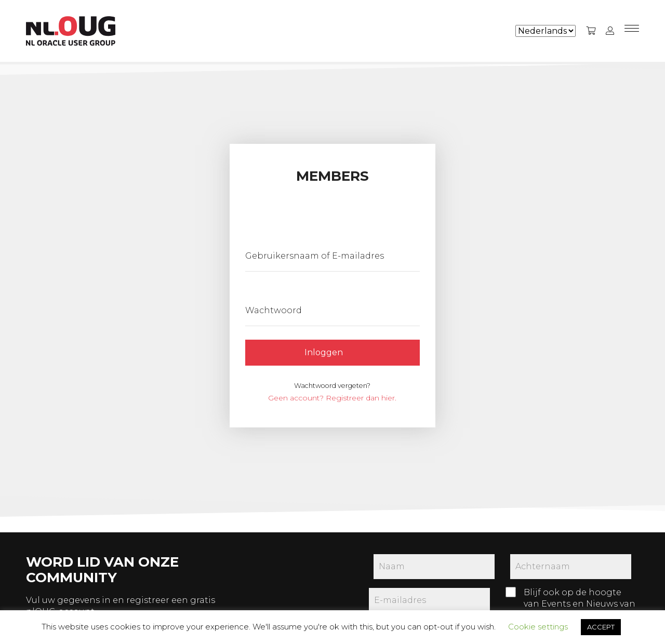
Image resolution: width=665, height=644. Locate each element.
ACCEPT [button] (601, 627)
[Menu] (632, 31)
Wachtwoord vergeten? (332, 386)
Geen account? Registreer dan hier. (332, 398)
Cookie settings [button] (538, 627)
